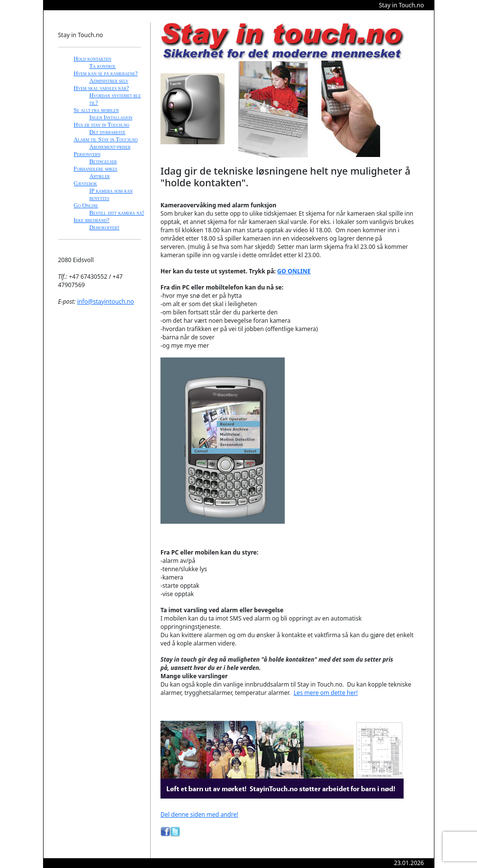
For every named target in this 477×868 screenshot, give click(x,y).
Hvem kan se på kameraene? (106, 73)
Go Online (86, 205)
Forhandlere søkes (96, 169)
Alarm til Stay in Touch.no (106, 139)
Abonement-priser (110, 147)
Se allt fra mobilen (96, 110)
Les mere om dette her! (326, 693)
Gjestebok (86, 183)
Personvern (87, 154)
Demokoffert (105, 227)
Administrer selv (109, 81)
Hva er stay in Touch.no (102, 125)
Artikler (100, 176)
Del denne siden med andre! (199, 814)
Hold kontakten (93, 59)
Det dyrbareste (108, 132)
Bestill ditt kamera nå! (117, 213)
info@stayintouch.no (106, 301)
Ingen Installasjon (111, 117)
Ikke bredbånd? (92, 220)
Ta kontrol (103, 66)
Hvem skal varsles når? (102, 88)
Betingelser (103, 161)
